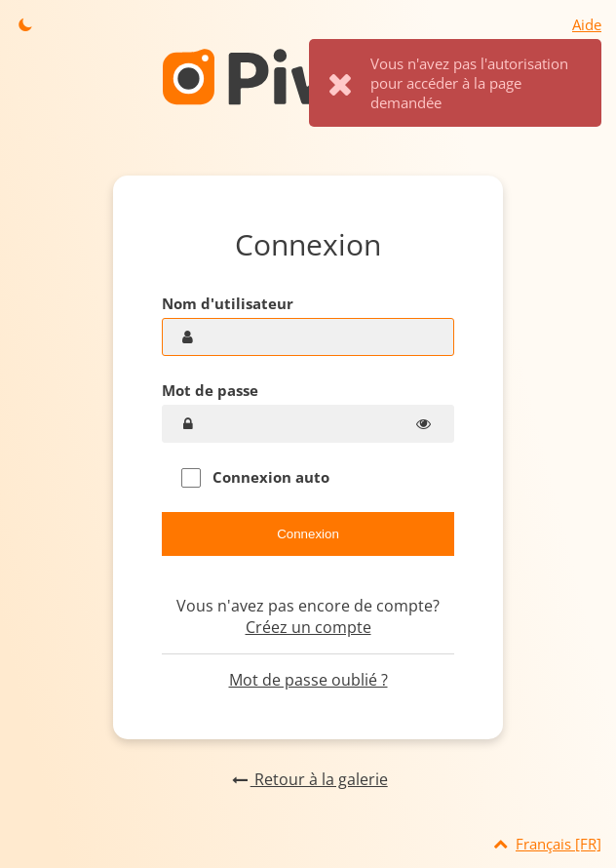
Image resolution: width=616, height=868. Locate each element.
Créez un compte (308, 627)
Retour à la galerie (308, 779)
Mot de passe (210, 390)
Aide (587, 24)
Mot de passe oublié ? (308, 680)
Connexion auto (255, 477)
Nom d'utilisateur (228, 303)
